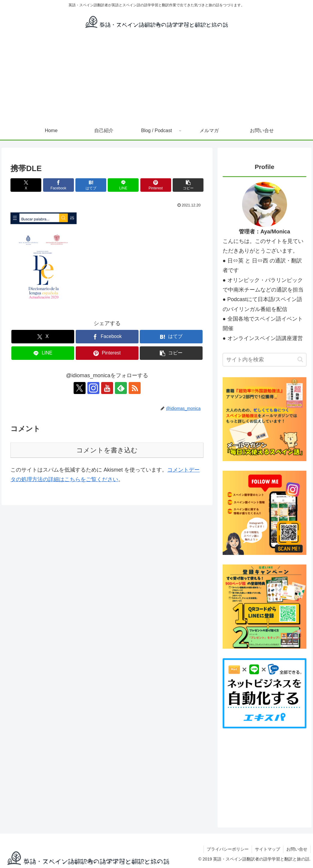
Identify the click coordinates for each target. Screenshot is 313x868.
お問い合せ (297, 849)
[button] (188, 185)
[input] (265, 360)
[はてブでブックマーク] (91, 185)
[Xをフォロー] (80, 388)
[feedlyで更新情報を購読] (121, 388)
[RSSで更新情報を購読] (135, 388)
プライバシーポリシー (228, 849)
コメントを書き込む (107, 450)
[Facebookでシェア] (59, 185)
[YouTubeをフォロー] (107, 388)
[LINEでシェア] (123, 185)
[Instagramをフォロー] (93, 388)
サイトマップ (268, 849)
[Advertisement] (156, 77)
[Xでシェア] (26, 185)
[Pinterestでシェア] (156, 185)
